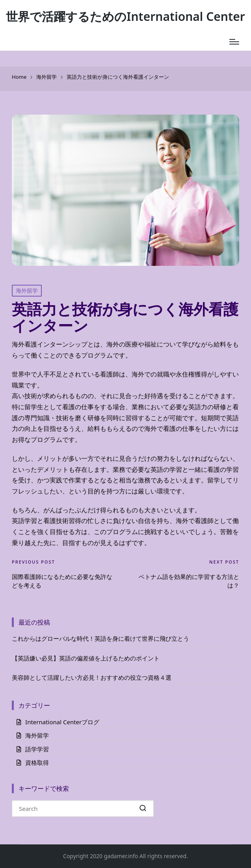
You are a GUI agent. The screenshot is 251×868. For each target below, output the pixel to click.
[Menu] (234, 42)
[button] (143, 809)
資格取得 (37, 762)
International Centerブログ (62, 722)
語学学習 (37, 749)
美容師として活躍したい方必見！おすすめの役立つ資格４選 (92, 677)
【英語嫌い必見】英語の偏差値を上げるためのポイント (86, 658)
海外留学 (27, 290)
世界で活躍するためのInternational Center (125, 16)
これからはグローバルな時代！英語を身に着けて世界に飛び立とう (100, 638)
